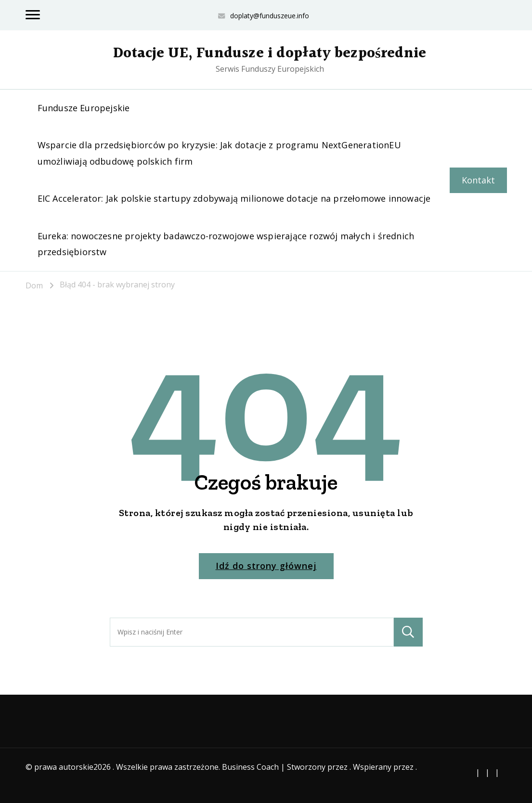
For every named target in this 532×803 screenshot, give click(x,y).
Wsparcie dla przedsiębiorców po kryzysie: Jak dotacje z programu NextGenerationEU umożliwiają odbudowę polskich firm (219, 153)
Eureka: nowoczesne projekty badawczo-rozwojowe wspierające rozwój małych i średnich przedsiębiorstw (226, 244)
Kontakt (478, 180)
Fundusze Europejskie (84, 108)
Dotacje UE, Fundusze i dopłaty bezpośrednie (270, 53)
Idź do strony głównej (266, 566)
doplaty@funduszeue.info (270, 16)
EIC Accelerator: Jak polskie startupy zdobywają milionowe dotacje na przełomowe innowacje (234, 198)
